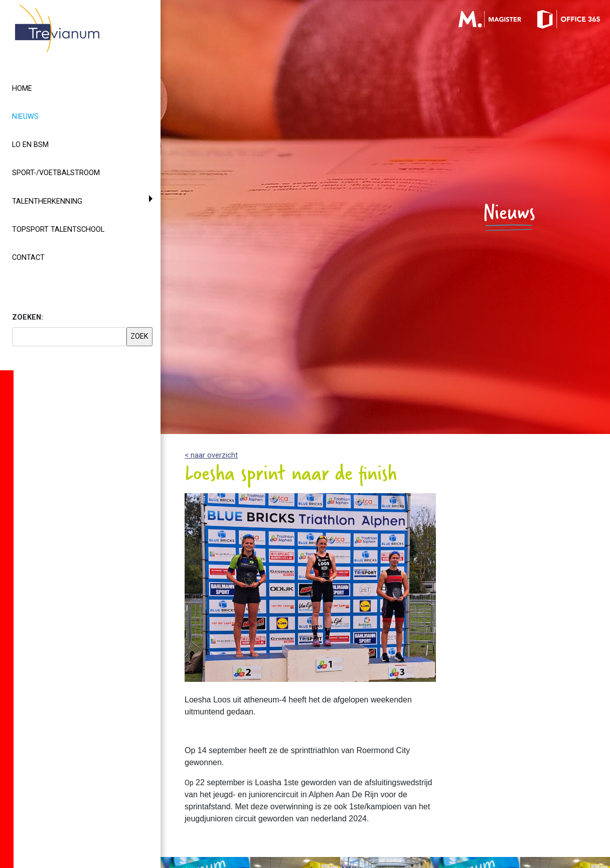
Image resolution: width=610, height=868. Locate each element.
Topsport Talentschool (58, 230)
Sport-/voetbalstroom (56, 173)
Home (22, 89)
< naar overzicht (211, 455)
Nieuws (43, 116)
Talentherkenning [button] (47, 201)
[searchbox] (69, 337)
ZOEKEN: (28, 317)
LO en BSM (30, 145)
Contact (28, 258)
